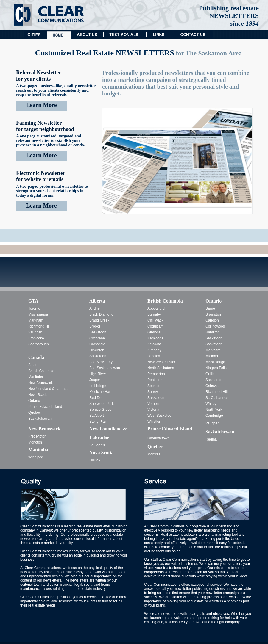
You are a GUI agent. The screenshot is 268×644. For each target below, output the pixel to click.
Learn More (41, 105)
